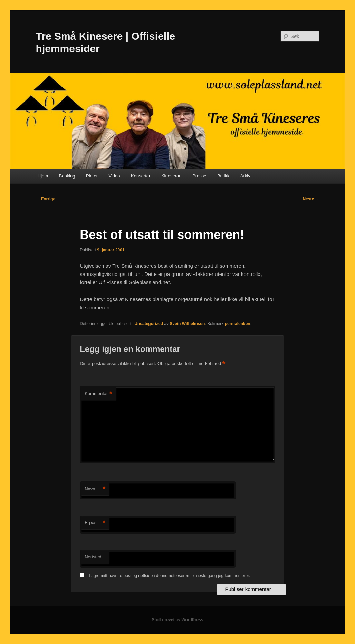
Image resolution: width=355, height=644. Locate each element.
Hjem (43, 176)
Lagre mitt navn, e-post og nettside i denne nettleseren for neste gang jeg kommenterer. (170, 576)
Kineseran (171, 176)
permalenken (238, 324)
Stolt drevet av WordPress (177, 620)
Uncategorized (149, 324)
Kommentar (98, 394)
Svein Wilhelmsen (187, 324)
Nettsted (93, 557)
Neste (311, 199)
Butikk (223, 176)
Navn (95, 489)
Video (114, 176)
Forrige (46, 199)
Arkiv (245, 176)
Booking (67, 176)
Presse (199, 176)
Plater (92, 176)
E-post (95, 523)
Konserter (141, 176)
